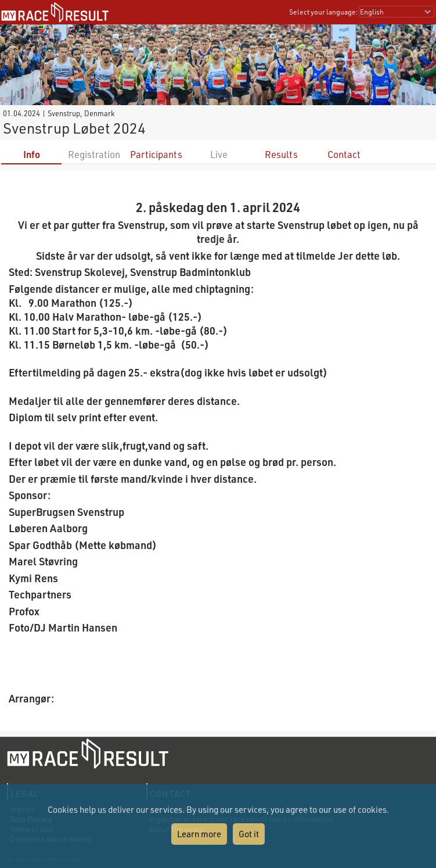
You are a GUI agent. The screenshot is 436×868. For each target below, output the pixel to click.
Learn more (199, 834)
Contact (344, 154)
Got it (249, 834)
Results (281, 154)
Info (32, 154)
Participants (156, 154)
